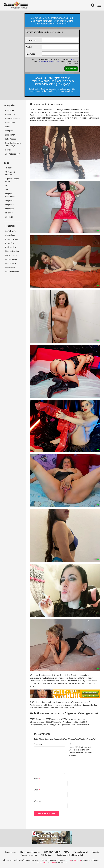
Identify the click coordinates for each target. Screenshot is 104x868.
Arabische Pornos (13, 119)
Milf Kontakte (47, 855)
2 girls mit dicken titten (12, 180)
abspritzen (10, 201)
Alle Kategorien (13, 154)
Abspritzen (10, 110)
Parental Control (81, 852)
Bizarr (8, 127)
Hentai (8, 150)
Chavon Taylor (11, 259)
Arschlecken (10, 123)
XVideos (53, 863)
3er (7, 190)
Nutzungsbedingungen (30, 852)
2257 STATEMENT (52, 852)
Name (37, 779)
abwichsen (10, 209)
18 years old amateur (10, 173)
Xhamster (77, 860)
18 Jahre (9, 168)
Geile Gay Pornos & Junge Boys (13, 144)
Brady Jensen (11, 255)
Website (37, 801)
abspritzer (9, 205)
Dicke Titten (10, 135)
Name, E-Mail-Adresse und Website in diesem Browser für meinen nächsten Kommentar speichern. (82, 751)
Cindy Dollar (10, 268)
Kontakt (95, 852)
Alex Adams (10, 235)
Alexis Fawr (10, 243)
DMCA (67, 852)
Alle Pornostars (13, 272)
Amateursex (10, 114)
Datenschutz (11, 852)
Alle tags (10, 217)
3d (6, 186)
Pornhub (69, 860)
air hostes (9, 213)
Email (37, 790)
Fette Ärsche (11, 139)
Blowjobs (9, 131)
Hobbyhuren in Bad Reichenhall (70, 855)
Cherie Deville (11, 264)
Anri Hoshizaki (11, 247)
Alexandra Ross (12, 239)
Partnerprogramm (29, 855)
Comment (38, 744)
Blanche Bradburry (13, 251)
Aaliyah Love (10, 231)
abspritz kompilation (10, 195)
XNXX (45, 863)
